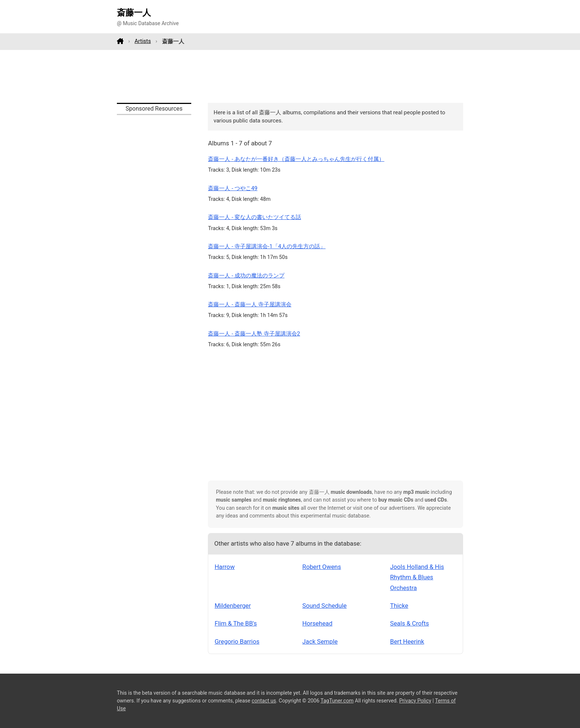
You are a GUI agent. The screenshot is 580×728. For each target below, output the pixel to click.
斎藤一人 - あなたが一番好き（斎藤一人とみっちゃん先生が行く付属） (296, 159)
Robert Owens (322, 567)
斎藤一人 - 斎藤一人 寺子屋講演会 (249, 304)
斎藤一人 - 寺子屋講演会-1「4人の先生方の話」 (267, 246)
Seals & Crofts (410, 623)
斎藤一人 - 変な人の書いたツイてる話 (254, 217)
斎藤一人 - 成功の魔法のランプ (246, 276)
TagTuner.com (337, 701)
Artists (143, 41)
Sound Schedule (324, 606)
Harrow (225, 567)
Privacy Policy (415, 701)
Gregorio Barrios (237, 641)
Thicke (399, 606)
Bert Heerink (407, 641)
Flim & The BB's (236, 623)
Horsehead (317, 623)
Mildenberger (233, 606)
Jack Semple (320, 641)
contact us (264, 701)
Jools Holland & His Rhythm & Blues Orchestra (417, 577)
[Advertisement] (290, 76)
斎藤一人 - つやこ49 (233, 188)
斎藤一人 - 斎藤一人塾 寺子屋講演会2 (254, 334)
